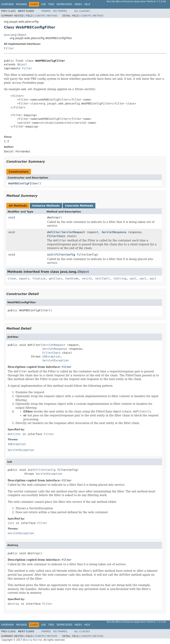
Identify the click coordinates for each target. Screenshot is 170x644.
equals (24, 278)
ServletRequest (73, 232)
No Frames (60, 11)
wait (133, 278)
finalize (39, 278)
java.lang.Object (15, 35)
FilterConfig (65, 255)
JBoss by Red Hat (32, 640)
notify (87, 278)
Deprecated (64, 4)
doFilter (54, 232)
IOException (51, 356)
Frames (46, 11)
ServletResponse (114, 232)
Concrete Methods (79, 206)
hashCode (72, 278)
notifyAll (103, 278)
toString (120, 278)
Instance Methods (46, 206)
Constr (40, 16)
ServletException (56, 360)
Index (78, 4)
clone (12, 278)
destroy (53, 217)
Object (22, 64)
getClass (56, 278)
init (51, 255)
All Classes (82, 11)
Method (52, 16)
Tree (51, 4)
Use (43, 4)
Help (87, 4)
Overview (7, 4)
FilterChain (56, 236)
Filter (9, 48)
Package (21, 4)
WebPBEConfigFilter (23, 183)
